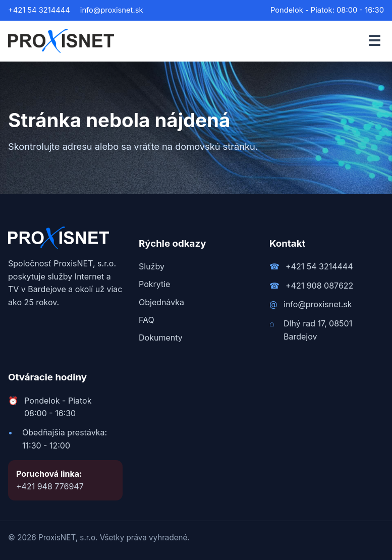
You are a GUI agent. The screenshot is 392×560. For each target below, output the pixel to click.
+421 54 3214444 (39, 10)
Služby (152, 266)
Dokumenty (161, 338)
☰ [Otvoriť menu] (374, 41)
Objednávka (161, 302)
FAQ (147, 320)
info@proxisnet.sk (112, 10)
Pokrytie (154, 284)
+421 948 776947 (50, 486)
